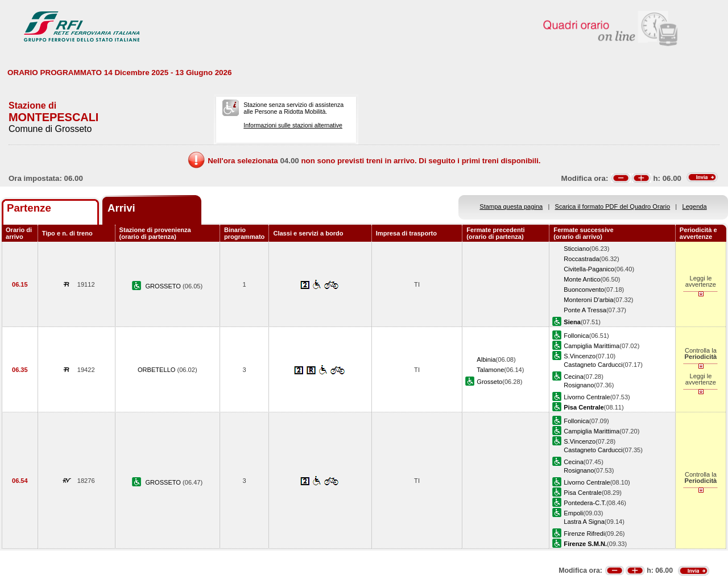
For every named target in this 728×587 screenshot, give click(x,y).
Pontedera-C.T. (585, 503)
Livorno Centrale (587, 397)
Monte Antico (582, 279)
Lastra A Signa (584, 522)
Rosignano (579, 385)
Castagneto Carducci (593, 365)
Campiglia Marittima (591, 346)
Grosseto (489, 382)
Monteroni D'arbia (588, 300)
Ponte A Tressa (585, 310)
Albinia (486, 359)
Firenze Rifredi (584, 534)
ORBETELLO (158, 370)
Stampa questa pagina (511, 206)
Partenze (29, 208)
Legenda (695, 206)
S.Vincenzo (580, 356)
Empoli (573, 513)
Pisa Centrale (583, 493)
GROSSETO (164, 286)
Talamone (490, 370)
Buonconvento (584, 290)
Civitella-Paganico (589, 269)
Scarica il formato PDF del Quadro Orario (613, 206)
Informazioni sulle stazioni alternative (293, 125)
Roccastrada (581, 259)
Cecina (573, 377)
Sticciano (576, 249)
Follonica (576, 336)
